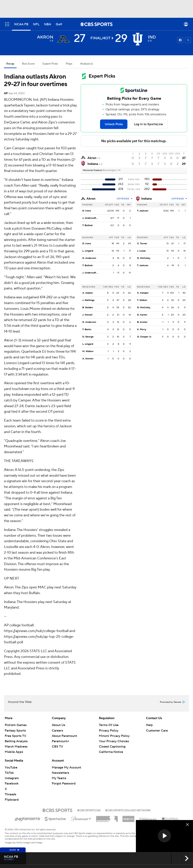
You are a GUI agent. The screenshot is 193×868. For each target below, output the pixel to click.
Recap (10, 64)
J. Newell (87, 315)
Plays (69, 64)
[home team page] (138, 39)
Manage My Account (66, 767)
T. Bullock (88, 225)
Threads (10, 794)
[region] (164, 836)
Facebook (12, 783)
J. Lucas (141, 251)
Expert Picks (50, 64)
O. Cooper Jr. (144, 337)
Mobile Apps (14, 752)
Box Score (28, 64)
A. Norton (88, 359)
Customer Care (157, 731)
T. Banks (87, 329)
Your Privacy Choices (114, 741)
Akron (91, 199)
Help (149, 725)
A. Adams (88, 293)
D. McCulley (144, 258)
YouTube (11, 767)
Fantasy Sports (15, 731)
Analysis (86, 64)
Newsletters (60, 773)
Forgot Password (64, 783)
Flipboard (12, 800)
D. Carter (142, 315)
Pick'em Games (16, 725)
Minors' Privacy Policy (114, 736)
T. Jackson (143, 211)
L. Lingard (88, 251)
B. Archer (142, 322)
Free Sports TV (15, 736)
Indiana (146, 199)
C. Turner (142, 244)
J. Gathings (88, 300)
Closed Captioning (112, 747)
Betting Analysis (16, 741)
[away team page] (63, 39)
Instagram (12, 778)
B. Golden (88, 308)
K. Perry (142, 329)
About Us (58, 725)
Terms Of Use (109, 725)
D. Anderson (89, 258)
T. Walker (142, 300)
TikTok (9, 773)
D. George (88, 337)
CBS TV (57, 747)
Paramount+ (60, 741)
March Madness (16, 747)
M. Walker (88, 351)
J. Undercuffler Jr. (92, 218)
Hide (14, 850)
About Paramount (64, 736)
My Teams (59, 778)
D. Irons (87, 211)
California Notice (111, 752)
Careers (57, 731)
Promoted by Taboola (173, 702)
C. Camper (143, 293)
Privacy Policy (109, 731)
